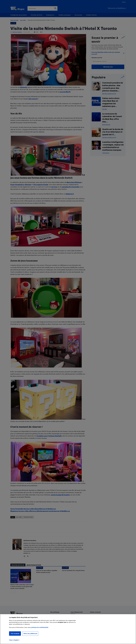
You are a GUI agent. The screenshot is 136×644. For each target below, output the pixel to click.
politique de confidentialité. (40, 627)
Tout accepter (15, 633)
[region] (68, 629)
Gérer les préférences (30, 633)
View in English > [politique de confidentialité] (14, 640)
